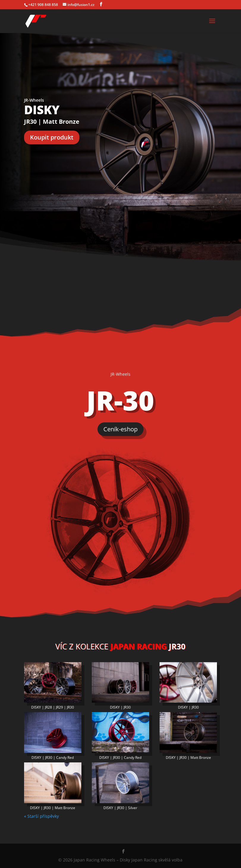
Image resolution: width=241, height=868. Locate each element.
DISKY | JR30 (120, 707)
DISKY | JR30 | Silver (120, 808)
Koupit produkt (52, 137)
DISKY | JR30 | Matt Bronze (188, 757)
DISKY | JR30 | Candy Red (53, 757)
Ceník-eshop (120, 429)
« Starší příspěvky (41, 816)
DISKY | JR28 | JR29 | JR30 (53, 707)
